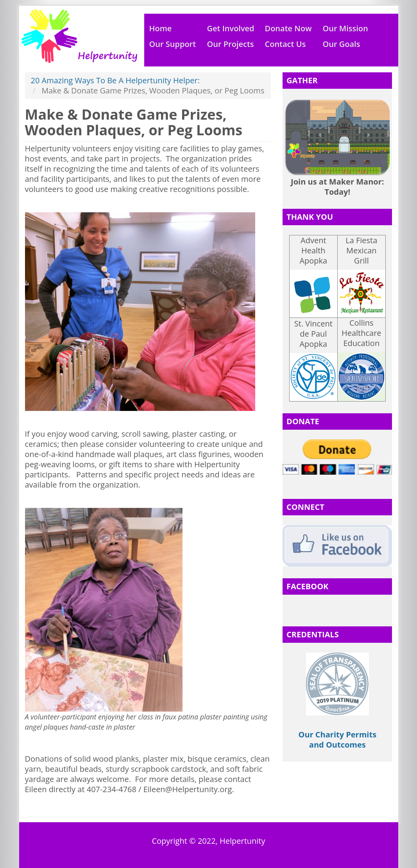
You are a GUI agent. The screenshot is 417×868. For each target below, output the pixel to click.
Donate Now (288, 28)
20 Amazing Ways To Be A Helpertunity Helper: (115, 80)
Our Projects (231, 44)
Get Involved (231, 28)
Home (161, 28)
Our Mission (345, 28)
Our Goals (342, 44)
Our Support (173, 44)
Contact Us (285, 44)
